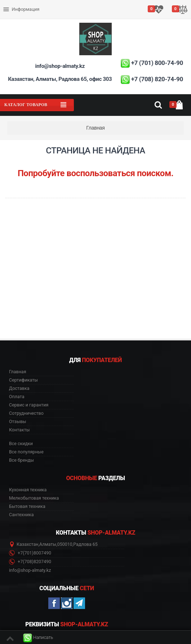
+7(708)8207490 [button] (30, 562)
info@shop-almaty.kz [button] (30, 570)
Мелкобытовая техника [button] (34, 498)
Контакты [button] (19, 430)
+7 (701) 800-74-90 (157, 63)
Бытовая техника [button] (27, 506)
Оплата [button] (17, 397)
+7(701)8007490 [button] (30, 553)
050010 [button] (65, 544)
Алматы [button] (48, 544)
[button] (38, 638)
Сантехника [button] (21, 515)
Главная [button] (18, 372)
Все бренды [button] (21, 460)
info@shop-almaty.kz (60, 66)
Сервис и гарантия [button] (29, 405)
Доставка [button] (19, 388)
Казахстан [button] (28, 544)
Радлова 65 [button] (85, 544)
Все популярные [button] (26, 452)
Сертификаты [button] (23, 380)
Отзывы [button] (18, 422)
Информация (21, 9)
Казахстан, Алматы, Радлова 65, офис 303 (60, 79)
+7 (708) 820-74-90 (157, 79)
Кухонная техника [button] (28, 490)
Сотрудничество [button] (26, 413)
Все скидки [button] (21, 444)
